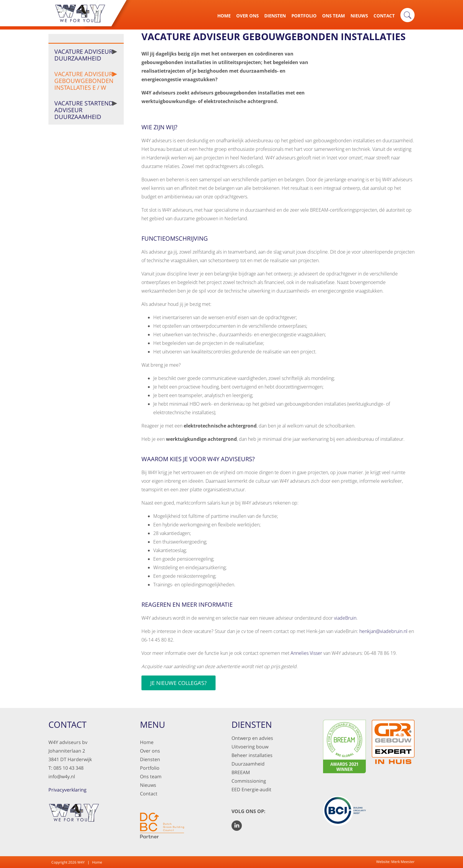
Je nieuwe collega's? (178, 683)
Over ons (150, 751)
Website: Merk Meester (395, 862)
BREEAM (241, 772)
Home (224, 16)
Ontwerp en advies (252, 738)
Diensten (275, 16)
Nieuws (359, 16)
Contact (384, 16)
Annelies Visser (306, 653)
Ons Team (334, 16)
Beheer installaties (252, 755)
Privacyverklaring (67, 790)
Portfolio (304, 16)
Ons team (151, 776)
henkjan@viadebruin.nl (383, 631)
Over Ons (247, 16)
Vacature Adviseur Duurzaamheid (83, 55)
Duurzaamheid (248, 764)
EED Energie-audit (251, 789)
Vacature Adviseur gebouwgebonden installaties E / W (84, 81)
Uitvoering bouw (250, 747)
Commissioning (249, 781)
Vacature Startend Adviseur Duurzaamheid (84, 110)
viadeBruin (345, 618)
